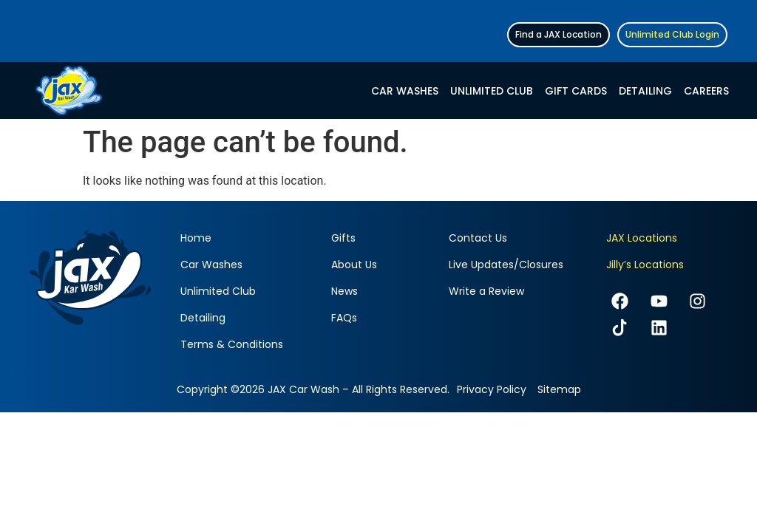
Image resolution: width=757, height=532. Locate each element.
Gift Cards (576, 91)
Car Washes (405, 91)
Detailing (645, 91)
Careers (706, 91)
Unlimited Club (492, 91)
